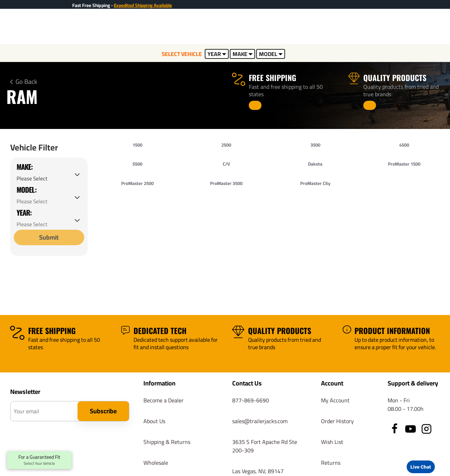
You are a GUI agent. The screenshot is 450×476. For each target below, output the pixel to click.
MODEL (271, 54)
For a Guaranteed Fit (39, 460)
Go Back (26, 82)
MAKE (243, 54)
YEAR (217, 54)
